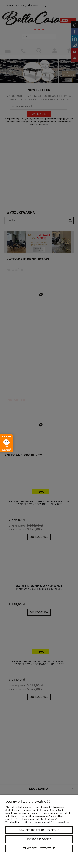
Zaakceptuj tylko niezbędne (39, 830)
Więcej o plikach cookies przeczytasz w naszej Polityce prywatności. (38, 822)
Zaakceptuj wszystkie (39, 848)
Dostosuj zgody (39, 839)
